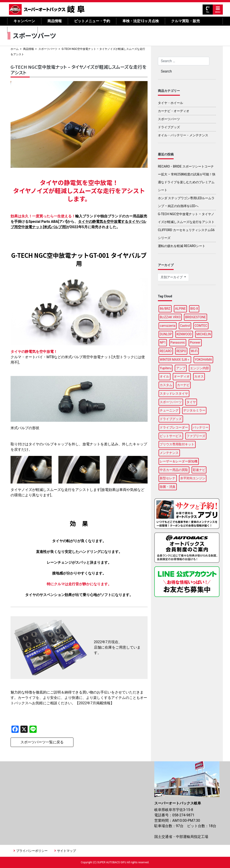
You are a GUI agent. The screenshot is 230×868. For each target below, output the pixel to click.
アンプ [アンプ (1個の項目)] (181, 368)
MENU (218, 10)
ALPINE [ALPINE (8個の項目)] (180, 309)
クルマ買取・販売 (186, 21)
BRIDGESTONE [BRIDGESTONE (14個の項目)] (196, 317)
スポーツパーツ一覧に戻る (42, 742)
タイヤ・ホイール (170, 103)
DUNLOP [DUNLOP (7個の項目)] (166, 334)
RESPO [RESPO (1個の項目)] (181, 351)
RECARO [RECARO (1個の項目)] (166, 351)
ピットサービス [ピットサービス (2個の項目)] (171, 436)
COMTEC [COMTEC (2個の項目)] (201, 326)
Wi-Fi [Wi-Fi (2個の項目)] (194, 351)
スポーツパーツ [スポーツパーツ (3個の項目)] (171, 402)
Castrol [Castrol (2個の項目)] (185, 326)
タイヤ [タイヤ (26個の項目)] (191, 402)
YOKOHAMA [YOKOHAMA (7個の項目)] (203, 360)
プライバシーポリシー (32, 851)
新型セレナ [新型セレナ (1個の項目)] (168, 478)
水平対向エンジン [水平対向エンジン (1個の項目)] (193, 478)
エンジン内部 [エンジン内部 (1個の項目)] (199, 368)
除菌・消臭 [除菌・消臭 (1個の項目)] (168, 487)
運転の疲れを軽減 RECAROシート (182, 246)
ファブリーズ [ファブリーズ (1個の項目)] (196, 436)
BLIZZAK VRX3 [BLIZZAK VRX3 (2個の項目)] (170, 317)
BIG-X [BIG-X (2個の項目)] (194, 309)
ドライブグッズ (169, 127)
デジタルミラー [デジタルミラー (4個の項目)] (194, 410)
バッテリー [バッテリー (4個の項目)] (201, 427)
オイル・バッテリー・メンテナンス (183, 135)
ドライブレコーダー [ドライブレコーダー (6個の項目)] (174, 427)
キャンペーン (24, 21)
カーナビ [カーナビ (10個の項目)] (183, 385)
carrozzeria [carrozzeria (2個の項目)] (167, 326)
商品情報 (55, 21)
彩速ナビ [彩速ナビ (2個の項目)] (199, 470)
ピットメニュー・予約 (92, 21)
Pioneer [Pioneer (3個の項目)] (195, 342)
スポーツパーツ (48, 49)
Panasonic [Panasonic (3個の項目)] (178, 342)
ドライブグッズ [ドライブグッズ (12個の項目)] (171, 419)
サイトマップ (66, 851)
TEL (208, 10)
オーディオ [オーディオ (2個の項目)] (182, 376)
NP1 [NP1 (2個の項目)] (163, 342)
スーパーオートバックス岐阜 (47, 9)
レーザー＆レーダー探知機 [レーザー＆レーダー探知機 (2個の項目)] (179, 461)
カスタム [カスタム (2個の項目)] (166, 385)
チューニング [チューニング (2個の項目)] (169, 410)
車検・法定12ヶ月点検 (141, 21)
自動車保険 (22, 30)
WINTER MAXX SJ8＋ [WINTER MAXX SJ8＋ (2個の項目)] (175, 360)
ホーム (15, 49)
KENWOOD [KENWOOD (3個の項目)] (184, 334)
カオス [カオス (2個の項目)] (199, 376)
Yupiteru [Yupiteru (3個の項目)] (166, 368)
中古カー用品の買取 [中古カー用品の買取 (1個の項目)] (174, 470)
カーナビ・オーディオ (174, 111)
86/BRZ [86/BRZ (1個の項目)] (165, 309)
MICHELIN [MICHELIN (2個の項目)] (203, 334)
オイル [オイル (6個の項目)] (164, 376)
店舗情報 (51, 30)
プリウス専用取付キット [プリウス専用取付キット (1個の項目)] (177, 444)
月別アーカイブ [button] (172, 277)
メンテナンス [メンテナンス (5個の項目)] (169, 453)
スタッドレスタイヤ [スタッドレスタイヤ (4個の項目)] (174, 393)
